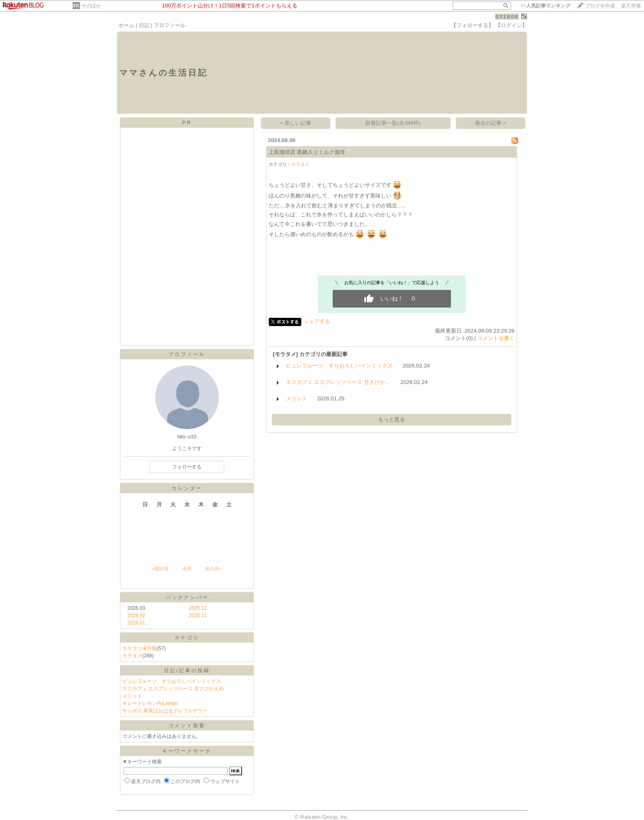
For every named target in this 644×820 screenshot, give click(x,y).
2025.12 (198, 608)
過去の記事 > (491, 123)
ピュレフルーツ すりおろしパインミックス (172, 681)
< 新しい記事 (296, 123)
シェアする (317, 321)
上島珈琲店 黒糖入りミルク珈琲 (307, 152)
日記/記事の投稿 (187, 671)
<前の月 (160, 569)
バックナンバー (187, 597)
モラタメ (132, 656)
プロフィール (170, 25)
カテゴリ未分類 (140, 648)
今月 (187, 569)
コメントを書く (496, 338)
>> (545, 6)
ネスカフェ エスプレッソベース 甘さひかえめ (173, 689)
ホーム (126, 25)
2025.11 (198, 616)
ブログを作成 (600, 6)
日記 (144, 25)
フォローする (187, 467)
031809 (507, 17)
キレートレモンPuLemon (150, 703)
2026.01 (136, 623)
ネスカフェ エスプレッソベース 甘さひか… (338, 382)
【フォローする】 (472, 25)
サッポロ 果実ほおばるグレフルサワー (165, 711)
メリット (132, 696)
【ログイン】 (511, 25)
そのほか (91, 6)
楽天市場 (631, 6)
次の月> (213, 569)
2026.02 (136, 616)
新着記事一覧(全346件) (393, 123)
